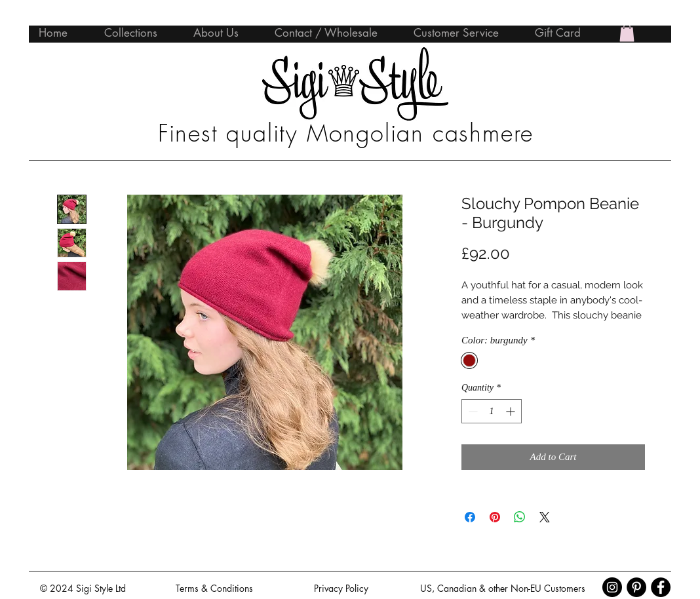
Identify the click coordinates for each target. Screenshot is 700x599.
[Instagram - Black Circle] (612, 587)
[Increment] (512, 411)
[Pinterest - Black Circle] (636, 587)
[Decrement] (472, 411)
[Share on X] (545, 517)
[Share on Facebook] (470, 517)
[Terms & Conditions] (214, 588)
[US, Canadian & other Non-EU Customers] (502, 588)
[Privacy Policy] (341, 588)
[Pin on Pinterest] (495, 517)
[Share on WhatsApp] (520, 517)
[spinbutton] (492, 411)
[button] (627, 32)
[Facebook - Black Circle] (661, 587)
